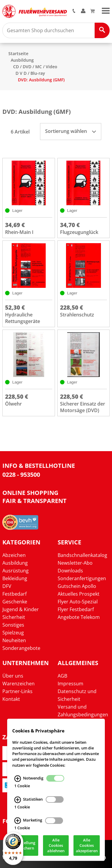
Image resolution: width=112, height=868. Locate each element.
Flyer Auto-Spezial (78, 602)
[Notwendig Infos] (18, 779)
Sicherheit (14, 617)
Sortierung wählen (70, 131)
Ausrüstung (16, 571)
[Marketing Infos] (18, 821)
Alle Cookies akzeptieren (87, 846)
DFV (7, 586)
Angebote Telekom (79, 617)
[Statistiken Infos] (18, 800)
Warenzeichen (19, 684)
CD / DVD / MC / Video (35, 67)
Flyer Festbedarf (76, 609)
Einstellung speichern (25, 846)
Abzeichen (14, 555)
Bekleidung (15, 578)
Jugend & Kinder (21, 609)
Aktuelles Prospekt (79, 594)
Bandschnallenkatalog (82, 555)
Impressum (70, 684)
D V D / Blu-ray (30, 73)
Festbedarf (14, 594)
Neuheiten (14, 640)
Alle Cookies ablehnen (56, 846)
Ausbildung (22, 60)
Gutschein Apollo (77, 586)
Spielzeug (13, 633)
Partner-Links (17, 691)
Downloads (70, 571)
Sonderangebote (21, 648)
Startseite (18, 53)
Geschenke (15, 602)
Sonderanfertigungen (82, 578)
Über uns (13, 676)
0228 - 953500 (21, 475)
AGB (62, 676)
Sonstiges (13, 625)
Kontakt (11, 699)
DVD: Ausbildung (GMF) (41, 80)
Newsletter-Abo (75, 563)
